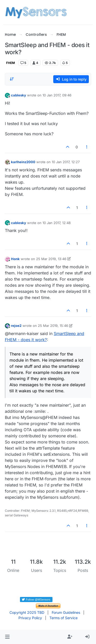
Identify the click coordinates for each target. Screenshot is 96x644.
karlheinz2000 (23, 162)
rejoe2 (16, 326)
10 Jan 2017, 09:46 (57, 95)
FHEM (10, 63)
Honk (15, 259)
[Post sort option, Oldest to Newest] (12, 79)
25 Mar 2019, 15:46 (53, 326)
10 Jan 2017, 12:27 (66, 162)
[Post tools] (87, 147)
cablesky (19, 95)
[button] (7, 637)
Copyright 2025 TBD (27, 612)
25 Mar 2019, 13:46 (51, 259)
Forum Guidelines (66, 612)
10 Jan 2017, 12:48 (57, 223)
